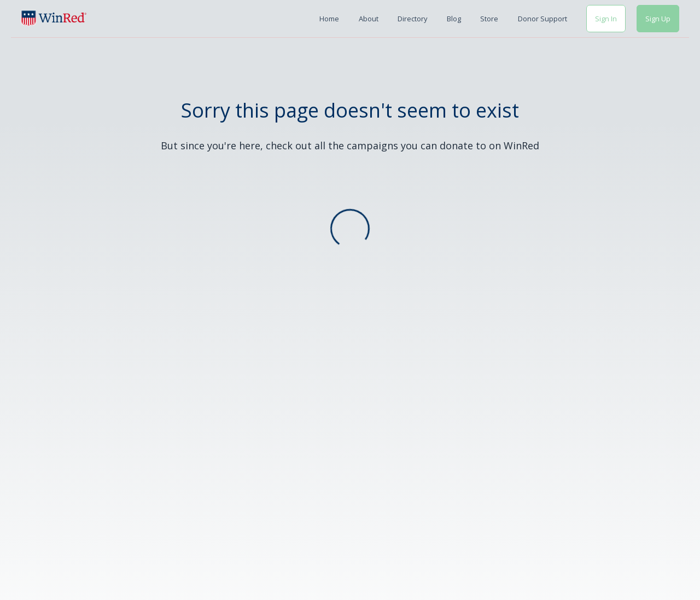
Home (329, 19)
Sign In (606, 19)
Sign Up (658, 19)
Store (489, 19)
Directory (412, 19)
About (369, 19)
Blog (454, 19)
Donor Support (542, 19)
